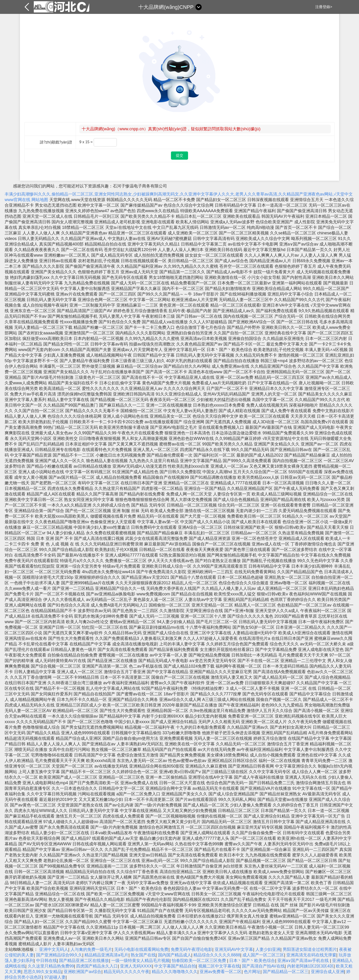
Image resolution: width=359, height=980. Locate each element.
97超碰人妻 (55, 977)
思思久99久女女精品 (43, 972)
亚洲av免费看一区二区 (221, 972)
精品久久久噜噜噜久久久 (175, 972)
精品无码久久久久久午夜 (127, 972)
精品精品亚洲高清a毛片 (106, 955)
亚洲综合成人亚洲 (328, 972)
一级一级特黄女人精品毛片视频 (140, 961)
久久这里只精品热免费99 (51, 966)
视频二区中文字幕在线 (219, 966)
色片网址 (252, 972)
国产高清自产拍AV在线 (263, 966)
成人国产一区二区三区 (263, 955)
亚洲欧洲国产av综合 (82, 972)
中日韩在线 (46, 961)
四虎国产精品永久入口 (97, 966)
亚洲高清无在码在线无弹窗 (311, 955)
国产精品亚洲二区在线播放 (84, 961)
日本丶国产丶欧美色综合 (252, 961)
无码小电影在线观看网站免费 (141, 949)
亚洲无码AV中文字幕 (234, 949)
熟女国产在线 (143, 955)
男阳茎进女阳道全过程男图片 (310, 949)
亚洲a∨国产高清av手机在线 (304, 961)
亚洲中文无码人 (54, 949)
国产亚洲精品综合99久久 (59, 955)
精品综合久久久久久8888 (217, 955)
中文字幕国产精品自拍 (175, 966)
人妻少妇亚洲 (268, 949)
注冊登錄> (324, 7)
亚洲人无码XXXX (136, 966)
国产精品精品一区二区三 (286, 972)
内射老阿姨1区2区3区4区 (310, 966)
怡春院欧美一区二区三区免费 (200, 961)
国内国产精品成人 (175, 955)
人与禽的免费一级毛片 (91, 949)
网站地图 (40, 200)
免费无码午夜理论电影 (192, 949)
